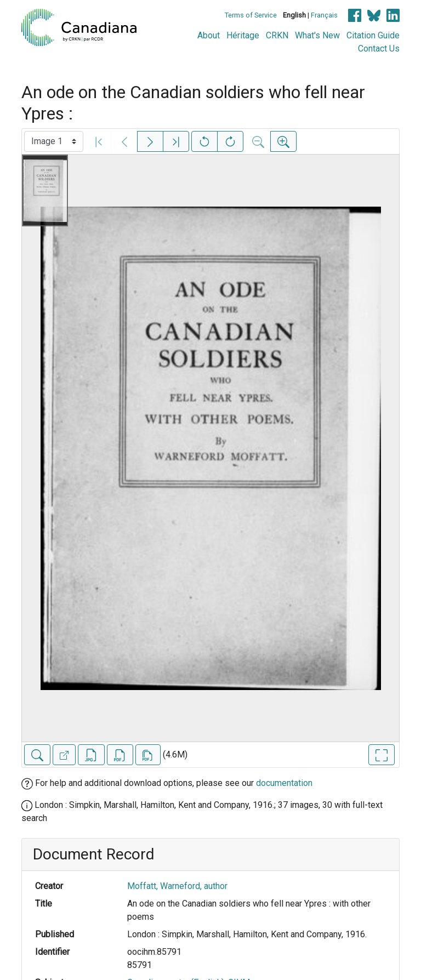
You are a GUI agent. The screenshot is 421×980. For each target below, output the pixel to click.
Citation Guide (373, 35)
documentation (284, 783)
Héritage (243, 35)
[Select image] (54, 141)
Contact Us (379, 49)
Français (324, 15)
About (209, 35)
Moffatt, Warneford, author (177, 886)
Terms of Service (251, 15)
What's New (317, 35)
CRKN (277, 35)
